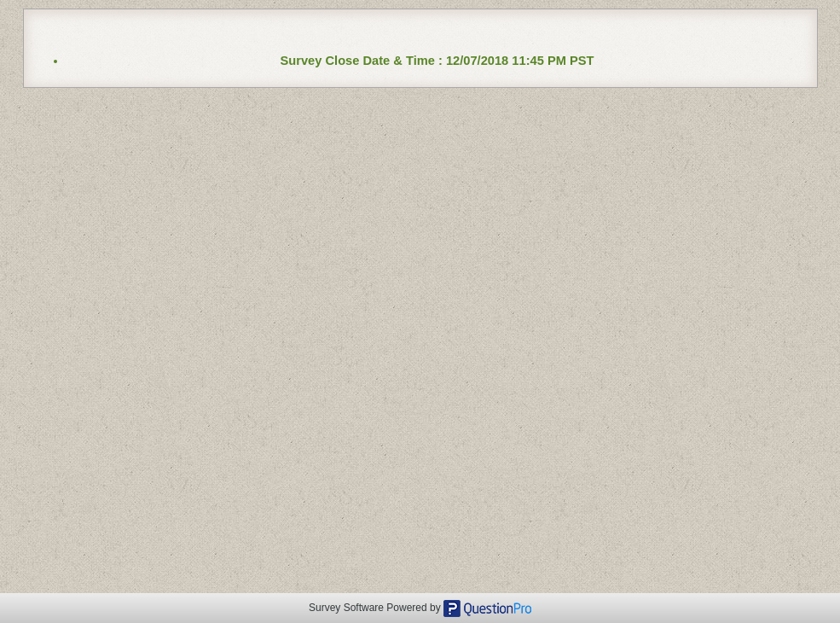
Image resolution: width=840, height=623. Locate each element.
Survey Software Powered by (376, 608)
